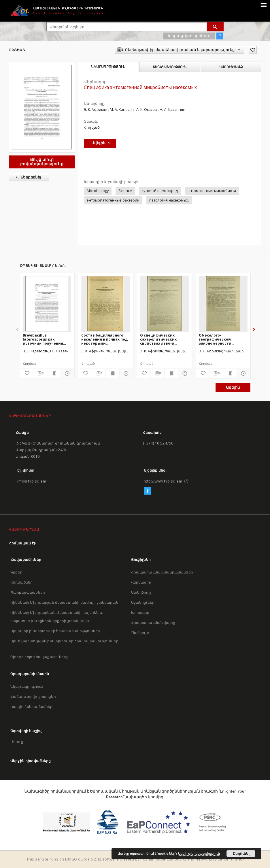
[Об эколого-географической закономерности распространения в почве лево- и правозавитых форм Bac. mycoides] (223, 304)
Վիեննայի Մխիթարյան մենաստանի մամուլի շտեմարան (64, 602)
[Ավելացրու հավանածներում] (253, 50)
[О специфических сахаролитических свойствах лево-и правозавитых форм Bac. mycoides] (164, 304)
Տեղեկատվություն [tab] (170, 67)
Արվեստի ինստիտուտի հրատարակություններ (55, 631)
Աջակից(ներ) (143, 602)
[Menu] (263, 5)
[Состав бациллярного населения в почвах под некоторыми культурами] (106, 304)
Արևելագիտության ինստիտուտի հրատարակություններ (64, 641)
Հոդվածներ (21, 582)
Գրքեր (16, 572)
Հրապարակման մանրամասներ (162, 572)
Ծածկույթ (140, 633)
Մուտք (17, 742)
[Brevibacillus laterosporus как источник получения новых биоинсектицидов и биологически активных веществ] (47, 304)
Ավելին (233, 387)
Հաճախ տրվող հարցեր (33, 697)
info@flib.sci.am (32, 481)
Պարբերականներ (28, 592)
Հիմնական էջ (22, 543)
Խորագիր (140, 612)
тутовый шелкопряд (160, 191)
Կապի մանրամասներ (31, 707)
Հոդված (92, 127)
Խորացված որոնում (189, 36)
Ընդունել (241, 854)
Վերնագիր (141, 582)
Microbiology (98, 191)
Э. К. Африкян (96, 110)
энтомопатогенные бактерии (113, 200)
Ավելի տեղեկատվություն (199, 854)
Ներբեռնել (27, 177)
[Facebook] (147, 491)
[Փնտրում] (215, 27)
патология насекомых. (169, 200)
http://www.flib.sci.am (163, 481)
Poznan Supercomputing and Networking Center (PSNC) (192, 859)
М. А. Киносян (122, 110)
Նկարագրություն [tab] (108, 67)
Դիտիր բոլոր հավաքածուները (39, 657)
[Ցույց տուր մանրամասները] (67, 373)
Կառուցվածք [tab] (231, 67)
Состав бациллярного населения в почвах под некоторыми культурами (104, 339)
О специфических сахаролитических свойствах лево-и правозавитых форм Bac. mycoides (164, 339)
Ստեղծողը (141, 592)
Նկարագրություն (27, 686)
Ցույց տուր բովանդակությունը (42, 162)
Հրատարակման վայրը (153, 623)
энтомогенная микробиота (212, 191)
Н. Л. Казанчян (172, 110)
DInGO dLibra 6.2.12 (83, 859)
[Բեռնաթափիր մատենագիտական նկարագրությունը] (40, 373)
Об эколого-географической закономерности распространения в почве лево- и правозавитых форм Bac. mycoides (223, 339)
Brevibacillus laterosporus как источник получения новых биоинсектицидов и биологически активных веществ (47, 339)
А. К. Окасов (147, 110)
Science (125, 191)
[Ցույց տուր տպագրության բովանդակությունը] (54, 373)
